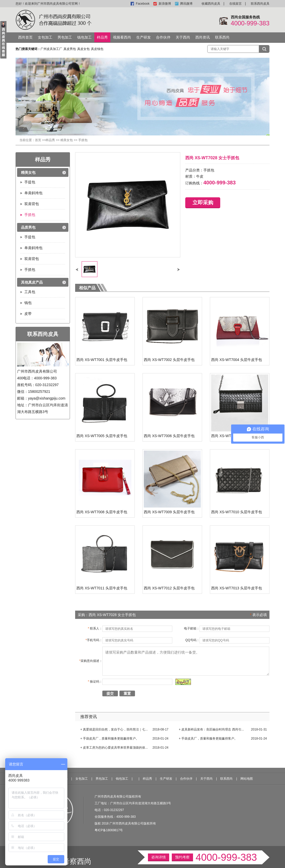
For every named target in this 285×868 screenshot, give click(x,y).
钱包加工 (84, 37)
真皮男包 (70, 49)
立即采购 (203, 202)
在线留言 (236, 4)
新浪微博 (165, 4)
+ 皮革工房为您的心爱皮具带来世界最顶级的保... (114, 748)
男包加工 (65, 37)
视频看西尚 (122, 37)
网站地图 (247, 779)
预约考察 (182, 857)
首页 (38, 140)
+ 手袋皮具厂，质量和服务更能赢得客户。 (110, 739)
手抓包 (83, 140)
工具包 (30, 292)
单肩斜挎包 (33, 193)
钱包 (28, 303)
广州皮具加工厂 (51, 49)
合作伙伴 (163, 37)
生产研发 (144, 37)
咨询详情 (159, 857)
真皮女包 (83, 49)
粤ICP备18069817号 (109, 830)
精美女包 (67, 140)
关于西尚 (183, 37)
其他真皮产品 (32, 282)
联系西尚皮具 (260, 4)
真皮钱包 (97, 49)
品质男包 (28, 227)
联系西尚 (222, 37)
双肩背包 (32, 204)
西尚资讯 (203, 37)
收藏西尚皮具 (211, 4)
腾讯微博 (186, 4)
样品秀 (102, 37)
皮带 (28, 314)
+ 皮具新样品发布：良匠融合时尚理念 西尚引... (211, 729)
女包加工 (45, 37)
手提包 (30, 182)
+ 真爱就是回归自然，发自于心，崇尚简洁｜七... (114, 729)
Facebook (143, 4)
